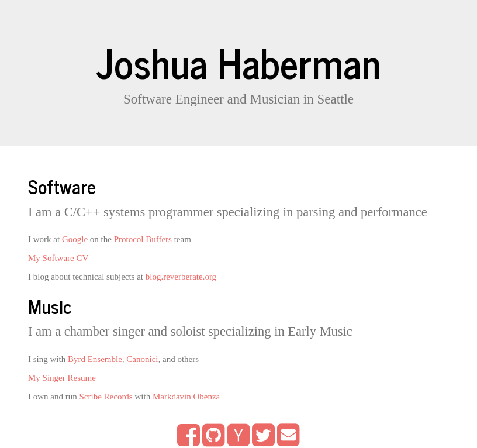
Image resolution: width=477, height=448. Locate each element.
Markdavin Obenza (186, 397)
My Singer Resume (62, 378)
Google (75, 239)
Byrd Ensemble (95, 359)
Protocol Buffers (143, 239)
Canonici (142, 359)
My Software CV (58, 258)
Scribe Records (106, 397)
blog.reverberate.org (181, 277)
